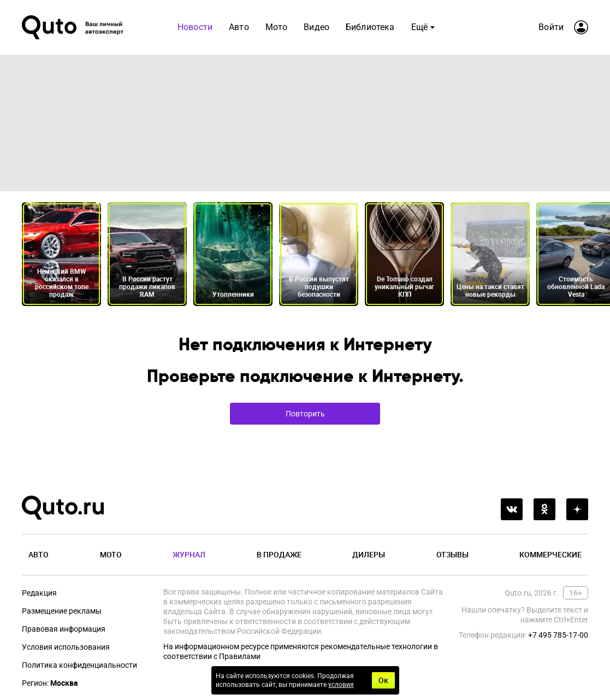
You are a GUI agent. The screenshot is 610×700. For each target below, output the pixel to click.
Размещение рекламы (62, 611)
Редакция (39, 593)
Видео (316, 27)
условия (341, 685)
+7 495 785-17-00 (558, 635)
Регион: (50, 683)
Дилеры (369, 554)
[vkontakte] (512, 509)
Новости (195, 27)
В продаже (279, 554)
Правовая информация (64, 629)
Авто (239, 27)
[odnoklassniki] (544, 509)
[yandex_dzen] (577, 509)
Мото (277, 27)
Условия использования (66, 647)
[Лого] (74, 27)
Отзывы (452, 554)
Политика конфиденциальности (79, 665)
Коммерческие (550, 554)
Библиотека (370, 27)
